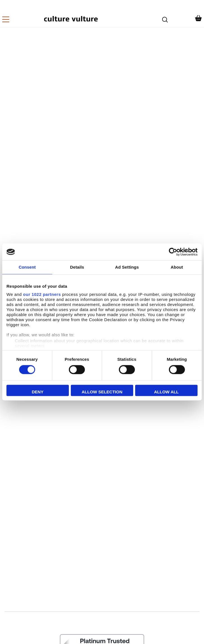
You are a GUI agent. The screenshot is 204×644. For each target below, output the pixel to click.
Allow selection (102, 392)
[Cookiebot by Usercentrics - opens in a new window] (173, 252)
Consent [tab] (27, 267)
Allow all (166, 392)
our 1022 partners (42, 294)
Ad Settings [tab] (127, 267)
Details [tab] (77, 267)
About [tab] (177, 267)
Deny (38, 392)
